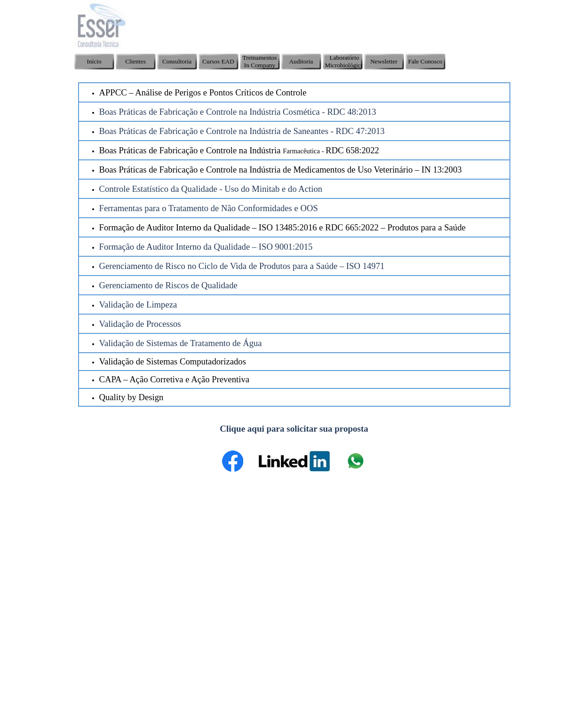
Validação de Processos (140, 324)
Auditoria (301, 61)
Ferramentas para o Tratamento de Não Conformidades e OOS (209, 208)
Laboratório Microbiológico (345, 61)
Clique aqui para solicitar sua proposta (294, 429)
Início (94, 61)
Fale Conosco (425, 61)
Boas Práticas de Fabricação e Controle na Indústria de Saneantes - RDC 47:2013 (242, 131)
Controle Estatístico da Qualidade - (161, 189)
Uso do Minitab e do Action (272, 189)
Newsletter (384, 61)
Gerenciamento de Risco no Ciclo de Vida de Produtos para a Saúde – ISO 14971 (242, 266)
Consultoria (177, 61)
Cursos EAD (218, 61)
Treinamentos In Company (260, 61)
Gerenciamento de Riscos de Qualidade (168, 285)
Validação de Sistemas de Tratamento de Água (181, 343)
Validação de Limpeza (138, 304)
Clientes (135, 61)
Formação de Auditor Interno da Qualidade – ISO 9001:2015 (206, 247)
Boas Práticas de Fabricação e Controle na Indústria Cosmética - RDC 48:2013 (238, 112)
